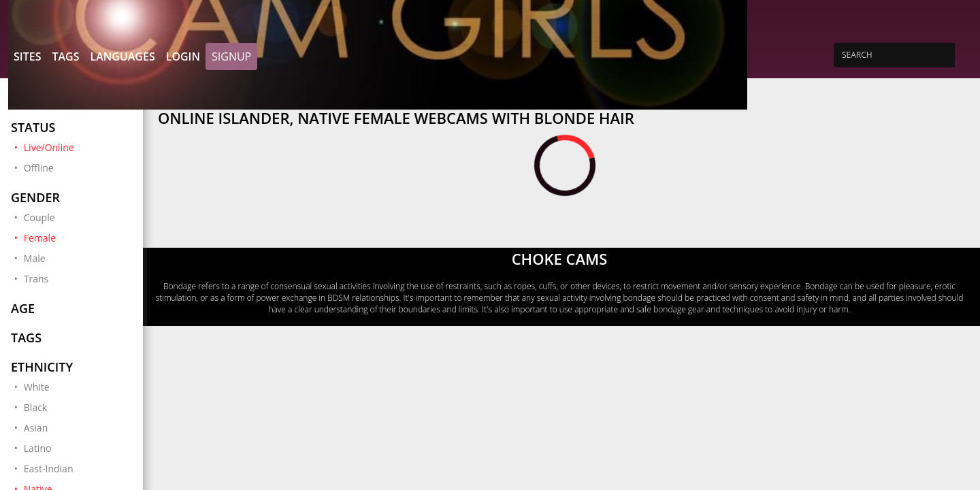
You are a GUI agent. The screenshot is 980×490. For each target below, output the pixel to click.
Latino (38, 448)
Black (35, 407)
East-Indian (49, 469)
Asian (36, 428)
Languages (122, 56)
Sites (27, 56)
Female (78, 238)
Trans (36, 279)
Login (183, 56)
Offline (39, 168)
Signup (231, 56)
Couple (39, 217)
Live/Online (78, 147)
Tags (65, 56)
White (37, 387)
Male (35, 258)
